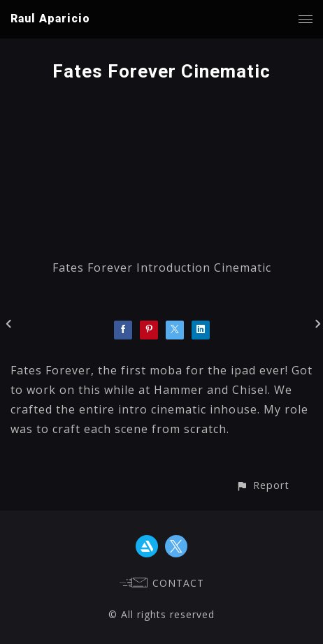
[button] (263, 485)
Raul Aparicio (50, 19)
